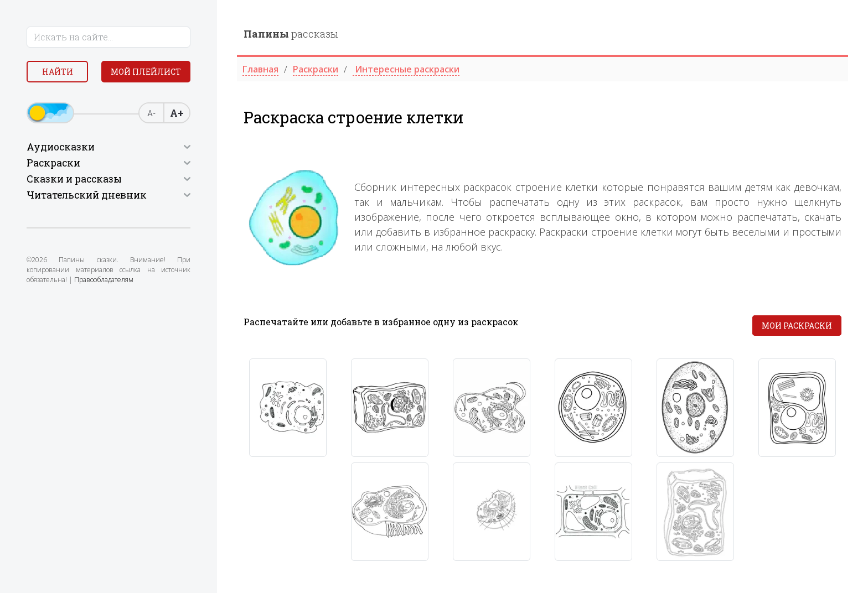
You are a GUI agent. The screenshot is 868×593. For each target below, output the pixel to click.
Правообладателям (104, 280)
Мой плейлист (146, 72)
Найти (58, 72)
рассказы (291, 34)
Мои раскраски (797, 326)
